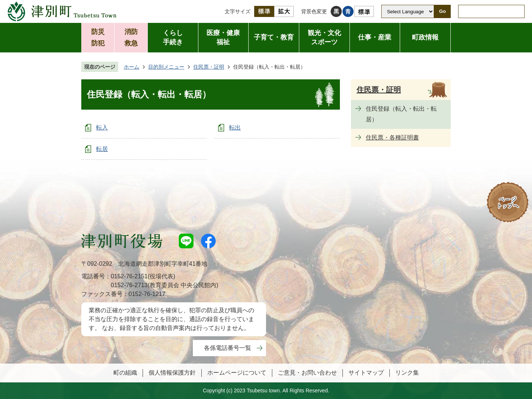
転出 (235, 128)
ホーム (132, 67)
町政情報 (425, 37)
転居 (102, 149)
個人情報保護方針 (172, 373)
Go (442, 11)
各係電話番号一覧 (228, 348)
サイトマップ (366, 373)
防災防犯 (98, 37)
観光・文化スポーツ (324, 37)
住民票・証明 (209, 67)
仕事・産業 (375, 37)
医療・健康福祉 (223, 37)
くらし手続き (173, 37)
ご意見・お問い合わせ (307, 373)
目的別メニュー (166, 67)
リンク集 (407, 373)
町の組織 (125, 373)
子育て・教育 (274, 37)
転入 (102, 128)
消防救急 (131, 37)
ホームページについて (237, 373)
